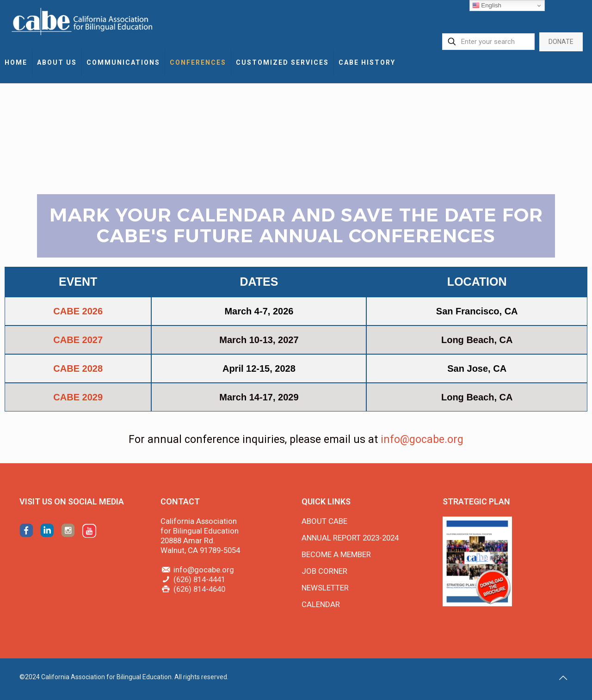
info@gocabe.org (422, 439)
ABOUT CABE (324, 521)
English (487, 6)
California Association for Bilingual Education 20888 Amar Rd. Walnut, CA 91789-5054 (200, 536)
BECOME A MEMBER (336, 554)
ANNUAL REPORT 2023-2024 (350, 538)
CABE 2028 (78, 368)
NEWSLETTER (325, 588)
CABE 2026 (78, 311)
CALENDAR (321, 604)
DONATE (561, 42)
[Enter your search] (488, 42)
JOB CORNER (324, 571)
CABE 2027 (78, 340)
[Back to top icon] (563, 678)
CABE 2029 (78, 397)
